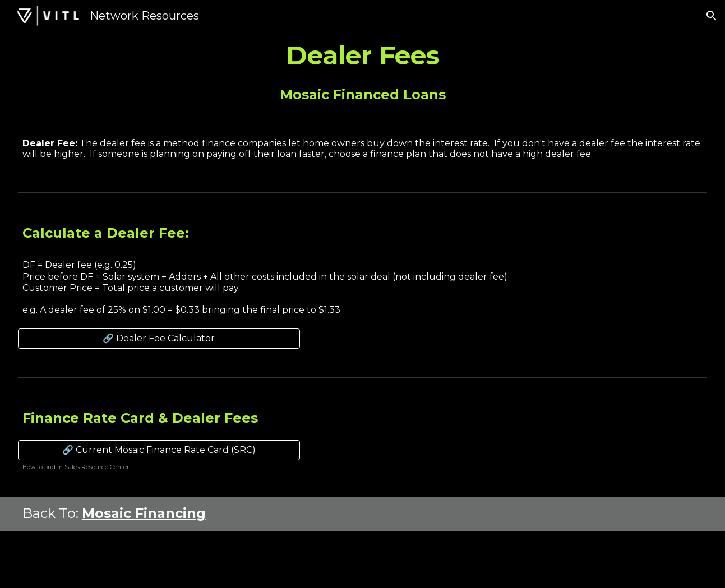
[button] (712, 16)
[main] (363, 55)
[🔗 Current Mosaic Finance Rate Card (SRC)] (159, 450)
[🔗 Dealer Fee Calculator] (159, 338)
